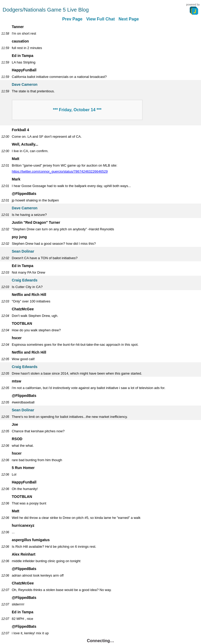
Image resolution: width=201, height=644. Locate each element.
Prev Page (72, 19)
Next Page (129, 19)
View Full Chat (100, 19)
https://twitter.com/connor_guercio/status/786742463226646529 (60, 171)
